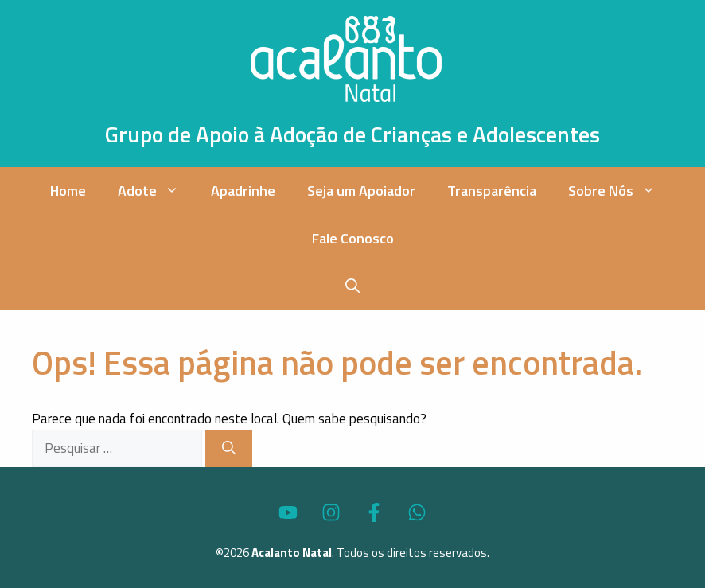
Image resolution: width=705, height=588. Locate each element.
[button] (352, 286)
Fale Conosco (353, 238)
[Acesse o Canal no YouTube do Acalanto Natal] (288, 512)
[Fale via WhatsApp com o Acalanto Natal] (417, 512)
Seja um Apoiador (361, 191)
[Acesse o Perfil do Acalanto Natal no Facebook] (374, 512)
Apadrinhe (243, 191)
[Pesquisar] (229, 449)
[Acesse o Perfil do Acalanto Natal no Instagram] (331, 512)
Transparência (492, 191)
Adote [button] (156, 191)
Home (68, 191)
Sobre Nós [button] (620, 191)
